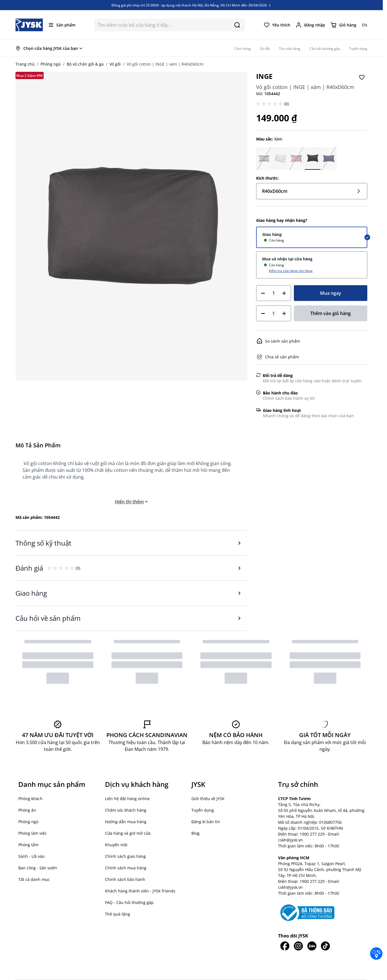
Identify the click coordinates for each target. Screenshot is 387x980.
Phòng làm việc (33, 833)
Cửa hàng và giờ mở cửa (128, 833)
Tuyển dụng (203, 810)
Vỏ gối (115, 64)
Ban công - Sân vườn (38, 868)
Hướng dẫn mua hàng (126, 822)
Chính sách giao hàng (125, 856)
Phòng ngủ (51, 64)
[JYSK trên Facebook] (285, 946)
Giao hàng (272, 234)
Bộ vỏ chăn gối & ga (85, 64)
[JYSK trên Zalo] (312, 946)
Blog (195, 833)
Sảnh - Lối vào (31, 856)
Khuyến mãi (116, 845)
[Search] (237, 25)
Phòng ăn (27, 810)
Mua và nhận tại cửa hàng (287, 259)
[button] (270, 104)
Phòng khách (30, 799)
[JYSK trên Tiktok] (325, 946)
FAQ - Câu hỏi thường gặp (129, 902)
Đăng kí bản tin (206, 822)
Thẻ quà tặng (118, 914)
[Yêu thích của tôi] (277, 25)
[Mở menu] (62, 25)
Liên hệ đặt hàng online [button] (127, 799)
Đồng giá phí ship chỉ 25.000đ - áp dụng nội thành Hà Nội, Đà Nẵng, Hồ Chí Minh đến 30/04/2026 (192, 5)
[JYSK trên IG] (298, 946)
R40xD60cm (312, 191)
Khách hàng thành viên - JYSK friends (140, 891)
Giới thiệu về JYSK (208, 799)
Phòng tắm (28, 845)
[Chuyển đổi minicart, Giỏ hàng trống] (344, 25)
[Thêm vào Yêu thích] (362, 77)
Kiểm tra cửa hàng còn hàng (291, 271)
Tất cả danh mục (34, 879)
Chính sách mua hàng (126, 868)
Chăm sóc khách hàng (126, 810)
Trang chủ (25, 64)
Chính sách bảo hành (125, 879)
